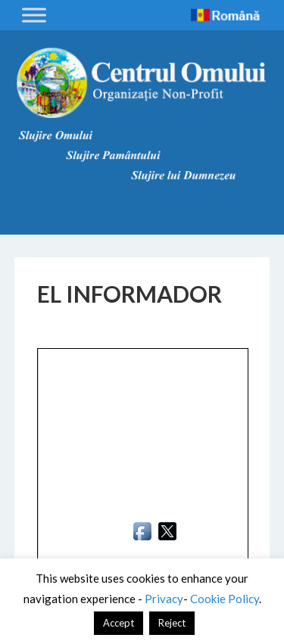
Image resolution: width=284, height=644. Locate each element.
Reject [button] (172, 623)
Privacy (164, 599)
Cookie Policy (225, 599)
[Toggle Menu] (34, 15)
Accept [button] (119, 623)
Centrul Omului (142, 83)
